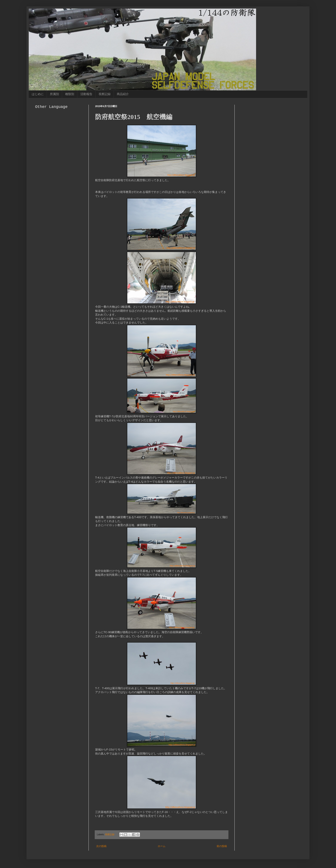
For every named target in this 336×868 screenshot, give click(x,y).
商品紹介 (123, 94)
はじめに (38, 94)
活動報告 (86, 94)
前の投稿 (222, 846)
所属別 (54, 94)
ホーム (162, 846)
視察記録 (105, 94)
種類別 (70, 94)
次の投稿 (101, 846)
